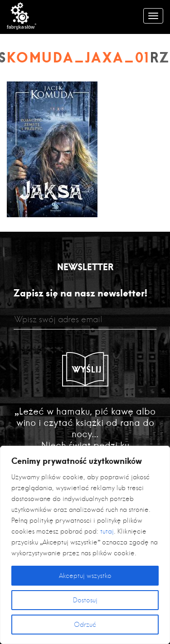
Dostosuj (85, 600)
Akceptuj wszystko (85, 576)
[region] (85, 545)
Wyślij (87, 369)
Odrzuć (85, 625)
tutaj (107, 531)
